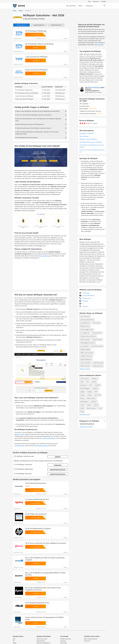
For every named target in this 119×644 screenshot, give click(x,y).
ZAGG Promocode (98, 363)
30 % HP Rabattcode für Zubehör (38, 528)
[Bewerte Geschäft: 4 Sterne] (87, 123)
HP (14, 641)
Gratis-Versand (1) (56, 25)
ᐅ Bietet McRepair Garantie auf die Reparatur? (30, 124)
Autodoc (94, 382)
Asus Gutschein (84, 346)
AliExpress (95, 378)
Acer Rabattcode (85, 333)
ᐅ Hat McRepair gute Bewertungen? (26, 138)
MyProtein (94, 402)
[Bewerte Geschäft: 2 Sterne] (83, 123)
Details (66, 38)
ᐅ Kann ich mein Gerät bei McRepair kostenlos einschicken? (33, 115)
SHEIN (82, 408)
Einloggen (104, 1)
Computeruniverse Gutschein (88, 336)
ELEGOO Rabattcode (86, 359)
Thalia (82, 412)
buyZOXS (98, 385)
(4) (21, 25)
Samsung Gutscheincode (87, 320)
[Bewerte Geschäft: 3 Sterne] (85, 123)
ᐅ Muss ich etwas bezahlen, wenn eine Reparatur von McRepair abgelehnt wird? (38, 120)
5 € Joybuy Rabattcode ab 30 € (37, 499)
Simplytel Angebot (85, 349)
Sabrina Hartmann (94, 87)
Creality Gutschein (98, 366)
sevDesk (96, 405)
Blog (89, 1)
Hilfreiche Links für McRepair (88, 139)
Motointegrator (84, 402)
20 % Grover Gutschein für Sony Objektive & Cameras (46, 543)
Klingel (15, 643)
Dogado (82, 392)
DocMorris (95, 388)
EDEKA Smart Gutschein (87, 353)
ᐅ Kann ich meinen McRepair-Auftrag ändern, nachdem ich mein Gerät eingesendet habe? (37, 133)
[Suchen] (101, 6)
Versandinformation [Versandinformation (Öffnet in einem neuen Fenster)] (87, 296)
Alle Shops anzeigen (85, 369)
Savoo (14, 11)
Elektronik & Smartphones (87, 424)
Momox (82, 398)
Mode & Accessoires (42, 639)
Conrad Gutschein (85, 323)
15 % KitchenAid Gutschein (36, 483)
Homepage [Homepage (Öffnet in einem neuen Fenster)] (84, 293)
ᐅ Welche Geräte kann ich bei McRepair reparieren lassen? (33, 128)
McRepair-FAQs (19, 434)
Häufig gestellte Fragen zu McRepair (91, 142)
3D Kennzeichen (85, 378)
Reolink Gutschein (85, 339)
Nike (14, 639)
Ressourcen (87, 641)
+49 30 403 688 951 (49, 438)
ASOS (82, 382)
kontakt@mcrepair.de (43, 446)
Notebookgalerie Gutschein (87, 343)
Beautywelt (83, 385)
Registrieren (96, 1)
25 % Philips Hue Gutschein (36, 514)
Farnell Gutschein (97, 333)
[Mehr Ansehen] (104, 421)
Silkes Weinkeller (91, 408)
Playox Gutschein (97, 339)
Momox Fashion (91, 398)
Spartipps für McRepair (87, 133)
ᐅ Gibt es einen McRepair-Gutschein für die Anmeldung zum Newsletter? (38, 111)
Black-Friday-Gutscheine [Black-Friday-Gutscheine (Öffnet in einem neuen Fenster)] (91, 639)
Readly (89, 405)
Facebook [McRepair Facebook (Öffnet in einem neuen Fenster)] (84, 301)
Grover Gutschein (85, 316)
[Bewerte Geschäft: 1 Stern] (80, 123)
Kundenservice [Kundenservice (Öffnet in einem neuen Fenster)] (85, 298)
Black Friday (64, 643)
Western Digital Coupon (87, 330)
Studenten (63, 641)
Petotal (82, 405)
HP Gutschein (96, 323)
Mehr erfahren (99, 45)
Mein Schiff (98, 395)
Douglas (90, 392)
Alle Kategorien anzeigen (86, 427)
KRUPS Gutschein (85, 366)
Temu (100, 408)
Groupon (83, 395)
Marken (21, 11)
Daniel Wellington (85, 388)
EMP (96, 392)
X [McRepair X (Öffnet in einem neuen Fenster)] (81, 304)
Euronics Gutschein (85, 363)
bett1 (91, 385)
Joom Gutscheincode (97, 346)
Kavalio (90, 395)
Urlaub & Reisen (41, 641)
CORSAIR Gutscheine (86, 356)
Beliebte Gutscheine (66, 639)
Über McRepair (84, 136)
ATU (88, 382)
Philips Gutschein (85, 326)
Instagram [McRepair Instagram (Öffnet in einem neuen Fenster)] (84, 306)
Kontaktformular (45, 256)
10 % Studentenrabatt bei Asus (37, 603)
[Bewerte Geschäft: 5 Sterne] (89, 123)
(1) (39, 25)
